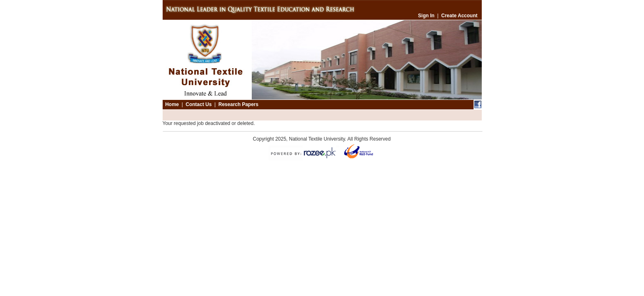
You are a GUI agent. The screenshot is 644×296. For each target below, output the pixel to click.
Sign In (426, 16)
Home (172, 104)
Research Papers (238, 104)
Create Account (459, 16)
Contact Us (199, 104)
